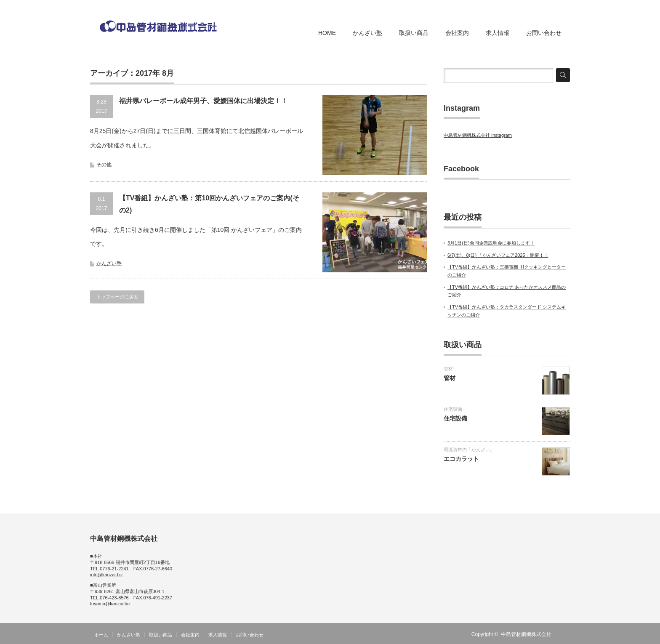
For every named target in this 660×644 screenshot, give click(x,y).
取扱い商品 (414, 33)
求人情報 (498, 33)
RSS (565, 634)
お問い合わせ (544, 33)
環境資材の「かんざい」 (469, 450)
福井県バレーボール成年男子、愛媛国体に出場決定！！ (203, 101)
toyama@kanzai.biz (110, 604)
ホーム (101, 635)
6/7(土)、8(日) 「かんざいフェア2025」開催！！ (498, 255)
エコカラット (461, 459)
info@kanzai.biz (106, 575)
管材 (448, 369)
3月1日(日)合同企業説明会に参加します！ (491, 243)
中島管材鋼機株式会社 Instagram (478, 135)
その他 (104, 165)
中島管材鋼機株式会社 (526, 634)
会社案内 (457, 33)
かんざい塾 (367, 33)
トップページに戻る (117, 297)
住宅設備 (453, 409)
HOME (327, 33)
